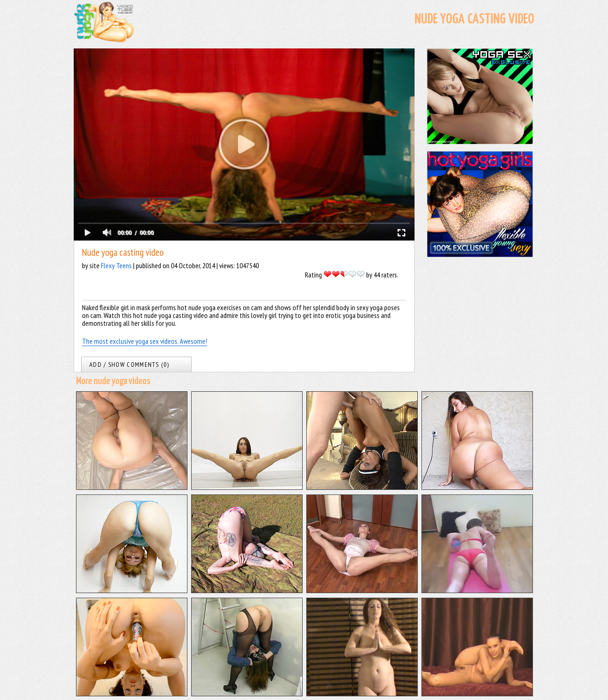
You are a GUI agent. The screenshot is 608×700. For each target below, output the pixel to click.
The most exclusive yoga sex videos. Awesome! (145, 341)
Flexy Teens (116, 265)
